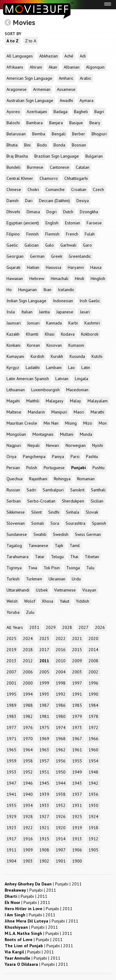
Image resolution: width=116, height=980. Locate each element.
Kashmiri (92, 323)
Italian (27, 312)
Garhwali (68, 245)
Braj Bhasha (17, 156)
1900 (77, 861)
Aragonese (17, 89)
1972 (93, 728)
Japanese (65, 312)
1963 (44, 750)
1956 (61, 761)
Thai (74, 557)
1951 (44, 772)
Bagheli (81, 112)
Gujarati (13, 267)
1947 (11, 783)
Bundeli (13, 167)
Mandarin (36, 412)
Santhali (98, 490)
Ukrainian (57, 579)
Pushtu (99, 468)
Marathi (97, 412)
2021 (77, 638)
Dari (29, 201)
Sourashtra (75, 523)
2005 (44, 672)
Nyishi (98, 445)
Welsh (12, 601)
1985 (77, 705)
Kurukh (57, 356)
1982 (28, 716)
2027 (84, 627)
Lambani (54, 367)
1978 (93, 716)
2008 (93, 661)
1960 (93, 750)
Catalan (83, 167)
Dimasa (33, 212)
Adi (83, 56)
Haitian (33, 267)
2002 (93, 672)
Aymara (86, 100)
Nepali (34, 445)
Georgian (15, 256)
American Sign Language (29, 78)
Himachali (60, 278)
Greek (57, 256)
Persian (13, 468)
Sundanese (17, 534)
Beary (95, 123)
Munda (86, 434)
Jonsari (33, 323)
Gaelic (12, 245)
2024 (28, 638)
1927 (44, 817)
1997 (77, 683)
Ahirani (36, 67)
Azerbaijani (37, 112)
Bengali (59, 134)
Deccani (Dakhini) (54, 201)
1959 (11, 761)
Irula (11, 312)
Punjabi (79, 468)
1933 (44, 805)
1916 (28, 839)
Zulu (30, 612)
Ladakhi (33, 367)
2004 (61, 672)
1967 (77, 739)
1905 (93, 850)
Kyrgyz (13, 367)
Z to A (31, 41)
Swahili (40, 534)
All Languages (20, 56)
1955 (77, 761)
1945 (44, 783)
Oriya (11, 456)
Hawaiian (15, 278)
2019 (11, 650)
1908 (44, 850)
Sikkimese (16, 512)
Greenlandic (80, 256)
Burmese (35, 167)
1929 (11, 817)
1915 (44, 839)
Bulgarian (94, 156)
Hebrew (37, 278)
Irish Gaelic (90, 301)
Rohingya (62, 479)
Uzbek (42, 590)
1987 (44, 705)
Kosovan (54, 345)
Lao (71, 367)
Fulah (90, 234)
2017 (44, 650)
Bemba (39, 134)
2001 (11, 683)
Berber (79, 134)
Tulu (90, 568)
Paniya (58, 456)
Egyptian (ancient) (23, 223)
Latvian (62, 379)
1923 (11, 828)
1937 (77, 794)
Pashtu (92, 456)
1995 (11, 694)
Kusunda (77, 356)
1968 (61, 739)
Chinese (14, 189)
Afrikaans (15, 67)
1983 (11, 716)
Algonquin (95, 67)
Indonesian (63, 301)
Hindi (79, 278)
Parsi (75, 456)
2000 (28, 683)
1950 (61, 772)
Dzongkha (89, 212)
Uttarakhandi (18, 590)
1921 (44, 828)
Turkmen (34, 579)
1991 (77, 694)
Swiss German (88, 534)
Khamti (32, 334)
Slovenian (16, 523)
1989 (11, 705)
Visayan (89, 590)
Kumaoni (76, 345)
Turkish (13, 579)
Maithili (33, 401)
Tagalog (14, 545)
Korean (33, 345)
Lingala (82, 379)
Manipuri (59, 412)
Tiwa (33, 568)
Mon (103, 423)
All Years (15, 627)
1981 (44, 716)
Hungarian (28, 290)
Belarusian (16, 134)
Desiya (83, 201)
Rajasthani (38, 479)
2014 (93, 650)
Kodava (68, 334)
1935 (11, 805)
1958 (28, 761)
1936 (93, 794)
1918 (93, 828)
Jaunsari (14, 323)
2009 (77, 661)
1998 (61, 683)
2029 (51, 627)
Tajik (59, 545)
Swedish (61, 534)
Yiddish (82, 601)
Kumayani (15, 356)
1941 (11, 794)
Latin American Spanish (28, 379)
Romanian (86, 479)
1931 (77, 805)
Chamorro (49, 178)
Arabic (86, 78)
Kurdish (37, 356)
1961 (77, 750)
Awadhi (66, 100)
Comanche (55, 189)
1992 (61, 694)
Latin (86, 367)
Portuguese (54, 468)
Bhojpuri (99, 134)
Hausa (96, 267)
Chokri (33, 189)
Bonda (59, 145)
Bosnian (79, 145)
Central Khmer (20, 178)
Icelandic (66, 290)
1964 (28, 750)
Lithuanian (16, 390)
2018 (28, 650)
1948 (93, 772)
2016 (61, 650)
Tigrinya (14, 568)
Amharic (66, 78)
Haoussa (54, 267)
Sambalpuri (53, 490)
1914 (61, 839)
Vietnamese (65, 590)
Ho (9, 290)
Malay (75, 401)
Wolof (30, 601)
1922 (28, 828)
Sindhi (54, 512)
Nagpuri (14, 445)
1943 (77, 783)
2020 (93, 638)
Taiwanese (38, 545)
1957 (44, 761)
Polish (32, 468)
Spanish (99, 523)
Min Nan (51, 423)
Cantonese (60, 167)
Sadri (31, 490)
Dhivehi (13, 212)
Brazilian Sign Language (57, 156)
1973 (77, 728)
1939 (44, 794)
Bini (27, 145)
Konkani (13, 345)
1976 (28, 728)
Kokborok (90, 334)
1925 (77, 817)
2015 (77, 650)
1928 (28, 817)
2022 (61, 638)
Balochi (13, 123)
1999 (44, 683)
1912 (93, 839)
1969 (44, 739)
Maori (79, 412)
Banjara (56, 123)
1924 (93, 817)
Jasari (85, 312)
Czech (98, 189)
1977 (11, 728)
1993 (44, 694)
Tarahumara (17, 557)
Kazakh (13, 334)
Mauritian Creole (22, 423)
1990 (93, 694)
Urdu (76, 579)
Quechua (15, 479)
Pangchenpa (34, 456)
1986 (61, 705)
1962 (61, 750)
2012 (28, 661)
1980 (61, 716)
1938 (61, 794)
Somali (38, 523)
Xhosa (47, 601)
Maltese (14, 412)
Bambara (34, 123)
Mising (71, 423)
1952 (28, 772)
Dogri (52, 212)
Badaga (60, 112)
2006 (28, 672)
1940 (28, 794)
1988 (28, 705)
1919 (77, 828)
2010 (61, 661)
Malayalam (98, 401)
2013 (11, 661)
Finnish (32, 234)
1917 (11, 839)
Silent (37, 512)
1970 (28, 739)
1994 (28, 694)
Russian (13, 490)
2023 (44, 638)
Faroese (94, 223)
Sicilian (97, 501)
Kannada (54, 323)
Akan (53, 67)
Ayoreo (13, 112)
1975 (44, 728)
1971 (11, 739)
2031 (34, 627)
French (72, 234)
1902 (44, 861)
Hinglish (98, 278)
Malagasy (55, 401)
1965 (11, 750)
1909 (28, 850)
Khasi (50, 334)
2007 (11, 672)
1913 (77, 839)
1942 (93, 783)
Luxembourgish (45, 390)
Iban (47, 290)
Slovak (92, 512)
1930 (93, 805)
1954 (93, 761)
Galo (49, 245)
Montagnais (43, 434)
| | (43, 884)
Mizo (88, 423)
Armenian (42, 89)
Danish (13, 201)
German (37, 256)
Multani (67, 434)
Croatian (79, 189)
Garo (87, 245)
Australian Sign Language (30, 100)
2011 (44, 661)
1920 (61, 828)
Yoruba (13, 612)
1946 (28, 783)
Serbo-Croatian (41, 501)
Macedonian (77, 390)
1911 (11, 850)
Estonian (73, 223)
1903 (28, 861)
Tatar (40, 557)
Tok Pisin (52, 568)
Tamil (75, 545)
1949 (77, 772)
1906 (77, 850)
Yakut (64, 601)
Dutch (68, 212)
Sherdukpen (73, 501)
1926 (61, 817)
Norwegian (76, 445)
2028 (67, 627)
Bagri (99, 112)
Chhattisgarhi (76, 178)
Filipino (13, 234)
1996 (93, 683)
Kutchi (97, 356)
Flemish (52, 234)
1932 (61, 805)
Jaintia (44, 312)
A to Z (13, 41)
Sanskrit (77, 490)
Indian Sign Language (26, 301)
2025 (11, 638)
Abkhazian (49, 56)
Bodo (42, 145)
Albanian (72, 67)
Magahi (13, 401)
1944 (61, 783)
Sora (55, 523)
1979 (77, 716)
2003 (77, 672)
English (52, 223)
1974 (61, 728)
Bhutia (12, 145)
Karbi (73, 323)
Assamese (66, 89)
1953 (11, 772)
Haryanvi (76, 267)
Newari (53, 445)
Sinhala (73, 512)
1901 (61, 861)
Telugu (57, 557)
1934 (28, 805)
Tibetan (92, 557)
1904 (11, 861)
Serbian (14, 501)
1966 (93, 739)
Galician (32, 245)
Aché (69, 56)
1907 (61, 850)
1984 (93, 705)
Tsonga (73, 568)
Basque (76, 123)
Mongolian (16, 434)
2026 (100, 627)
